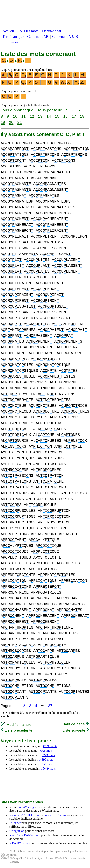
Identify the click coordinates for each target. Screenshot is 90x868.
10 (15, 116)
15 (57, 116)
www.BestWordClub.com (25, 815)
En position (11, 42)
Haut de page (76, 724)
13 (40, 116)
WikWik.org (26, 807)
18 (82, 116)
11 (23, 116)
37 (50, 706)
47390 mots (50, 746)
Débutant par (52, 31)
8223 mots (48, 755)
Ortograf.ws (17, 831)
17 (74, 116)
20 (11, 122)
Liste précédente (17, 730)
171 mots (48, 764)
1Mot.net (15, 823)
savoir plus (69, 851)
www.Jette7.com (55, 815)
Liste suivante (76, 730)
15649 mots (48, 768)
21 (20, 122)
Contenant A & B (65, 36)
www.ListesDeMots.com (25, 835)
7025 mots (46, 751)
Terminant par (13, 36)
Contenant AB (38, 36)
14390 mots (46, 760)
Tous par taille (50, 110)
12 (32, 116)
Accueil (8, 31)
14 (49, 116)
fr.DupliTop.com (20, 843)
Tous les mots (28, 31)
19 (3, 122)
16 (65, 116)
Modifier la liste (16, 725)
